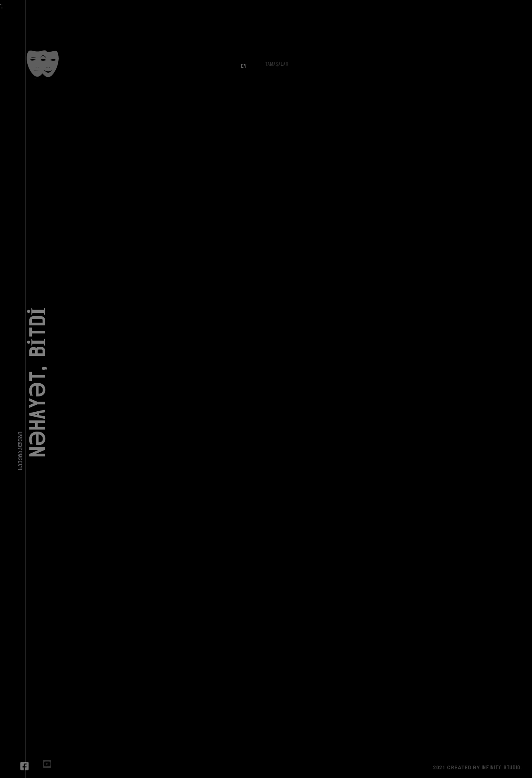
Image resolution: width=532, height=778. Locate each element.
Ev (240, 63)
